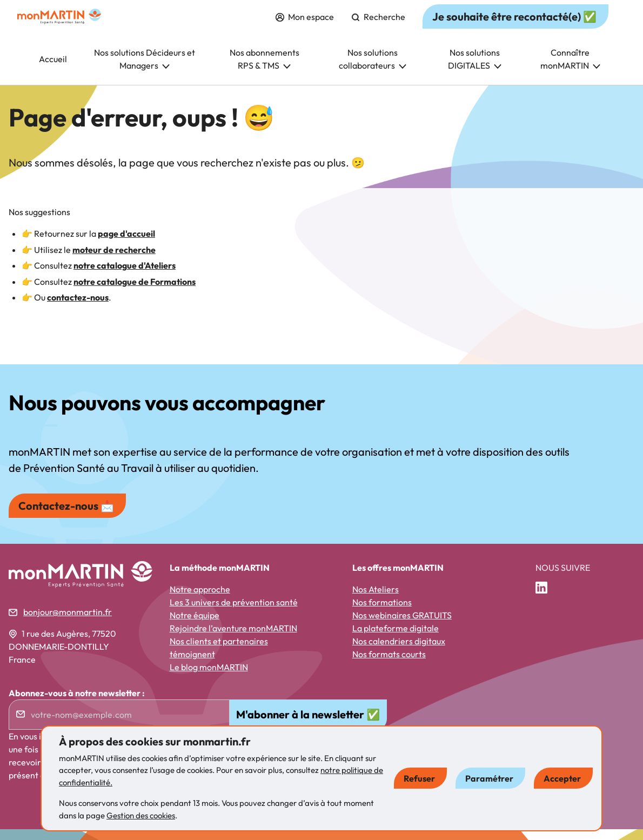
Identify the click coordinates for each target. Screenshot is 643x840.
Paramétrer (489, 778)
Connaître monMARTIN (570, 70)
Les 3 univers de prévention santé (234, 613)
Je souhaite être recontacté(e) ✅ (514, 27)
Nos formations (382, 613)
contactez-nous (78, 308)
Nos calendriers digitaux (399, 652)
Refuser (419, 778)
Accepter (562, 778)
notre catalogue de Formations (135, 292)
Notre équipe (195, 626)
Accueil (53, 70)
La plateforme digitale (396, 639)
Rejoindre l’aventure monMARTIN (233, 639)
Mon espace (305, 28)
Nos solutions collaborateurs (373, 70)
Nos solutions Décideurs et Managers (145, 70)
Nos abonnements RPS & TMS (264, 70)
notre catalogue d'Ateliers (125, 276)
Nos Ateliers (376, 600)
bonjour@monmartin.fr (68, 623)
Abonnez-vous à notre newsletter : (77, 704)
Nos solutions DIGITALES (475, 70)
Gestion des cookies (141, 815)
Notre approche (200, 600)
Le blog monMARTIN (209, 678)
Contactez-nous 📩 (66, 516)
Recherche (378, 28)
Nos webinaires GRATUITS (402, 626)
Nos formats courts (389, 665)
